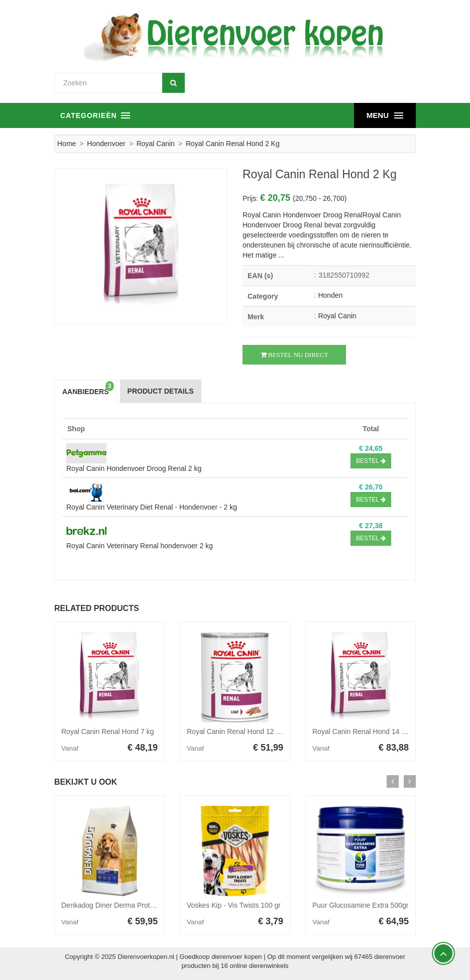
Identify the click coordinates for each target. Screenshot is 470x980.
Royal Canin (156, 144)
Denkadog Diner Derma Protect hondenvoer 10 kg (139, 905)
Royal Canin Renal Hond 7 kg (107, 731)
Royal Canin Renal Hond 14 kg (361, 731)
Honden (330, 295)
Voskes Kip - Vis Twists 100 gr (234, 905)
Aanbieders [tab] (88, 388)
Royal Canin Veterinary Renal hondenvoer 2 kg (140, 546)
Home (67, 144)
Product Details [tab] (161, 391)
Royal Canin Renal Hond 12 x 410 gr (244, 731)
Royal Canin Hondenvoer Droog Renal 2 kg (134, 468)
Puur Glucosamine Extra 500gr (360, 905)
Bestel (371, 461)
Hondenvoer (106, 144)
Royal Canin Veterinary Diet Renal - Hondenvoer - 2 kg (152, 507)
